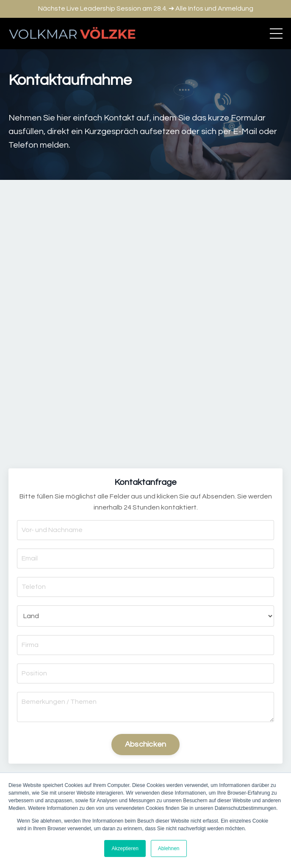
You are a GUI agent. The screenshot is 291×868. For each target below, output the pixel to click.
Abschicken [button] (146, 744)
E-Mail (245, 132)
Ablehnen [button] (169, 848)
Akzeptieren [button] (125, 848)
